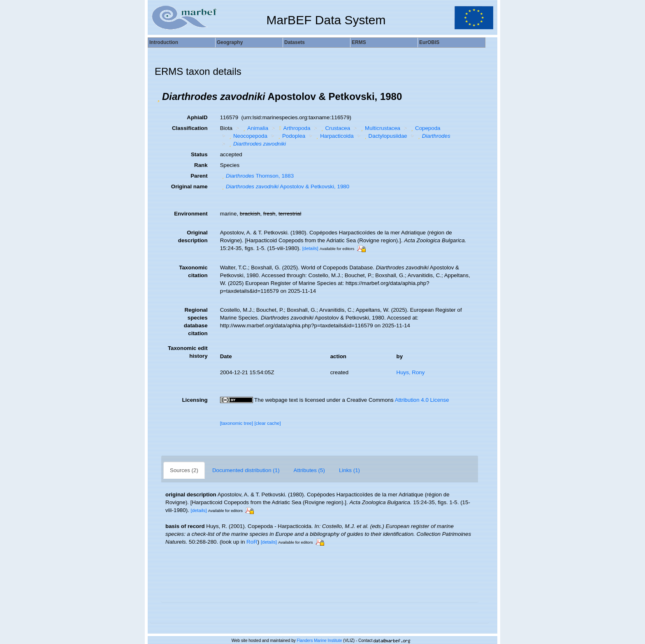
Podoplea (291, 136)
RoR (252, 542)
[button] (158, 97)
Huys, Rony (411, 372)
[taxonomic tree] (237, 423)
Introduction (164, 42)
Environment (191, 214)
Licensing (195, 400)
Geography (230, 42)
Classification (190, 128)
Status (199, 154)
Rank (201, 165)
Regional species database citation (196, 322)
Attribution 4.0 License (422, 400)
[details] (310, 248)
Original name (189, 186)
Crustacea (335, 128)
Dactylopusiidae (385, 136)
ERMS (359, 42)
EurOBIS (429, 42)
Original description (193, 236)
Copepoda (425, 128)
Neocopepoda (247, 136)
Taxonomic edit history (188, 352)
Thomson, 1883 (257, 176)
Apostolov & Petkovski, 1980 (285, 186)
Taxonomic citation (193, 271)
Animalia (255, 128)
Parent (199, 176)
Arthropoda (294, 128)
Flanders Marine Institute (320, 641)
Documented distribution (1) (246, 470)
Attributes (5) (309, 470)
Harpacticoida (334, 136)
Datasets (295, 42)
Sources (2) (184, 470)
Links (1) (349, 470)
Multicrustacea (380, 128)
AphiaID (197, 117)
